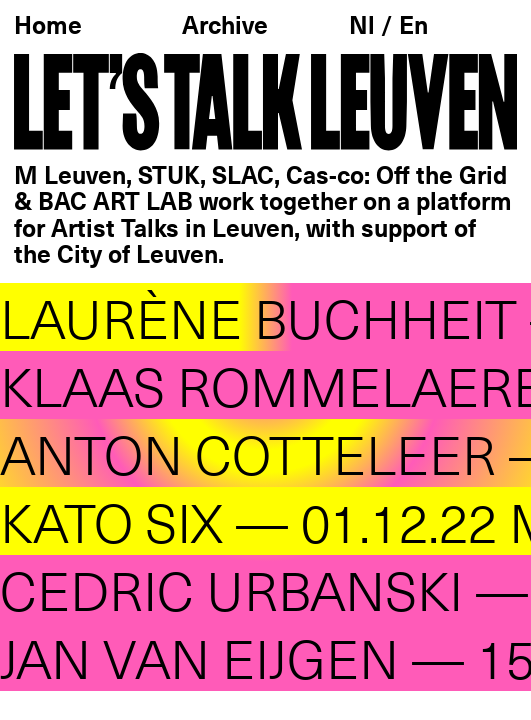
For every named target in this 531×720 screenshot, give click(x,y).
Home (48, 27)
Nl (365, 27)
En (413, 27)
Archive (225, 27)
